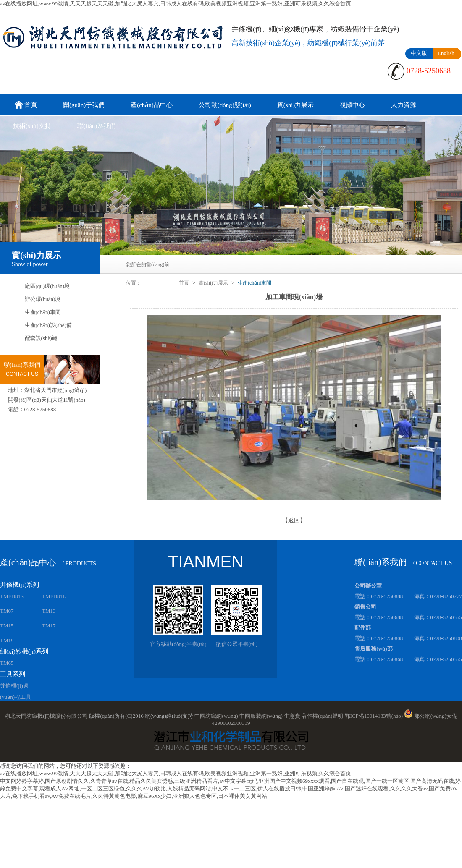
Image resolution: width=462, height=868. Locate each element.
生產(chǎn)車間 (43, 312)
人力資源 (404, 105)
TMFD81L (54, 596)
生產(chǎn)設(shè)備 (48, 325)
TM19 (7, 640)
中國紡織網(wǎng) (216, 716)
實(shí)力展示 (296, 105)
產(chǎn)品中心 (152, 105)
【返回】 (294, 520)
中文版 (419, 53)
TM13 (49, 611)
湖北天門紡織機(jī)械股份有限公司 (46, 716)
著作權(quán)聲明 (322, 716)
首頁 (25, 106)
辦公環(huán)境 (43, 299)
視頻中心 (352, 105)
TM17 (49, 626)
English (446, 53)
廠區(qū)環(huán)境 (47, 286)
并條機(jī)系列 (20, 585)
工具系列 (13, 674)
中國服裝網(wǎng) (261, 716)
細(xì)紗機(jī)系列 (24, 651)
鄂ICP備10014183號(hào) (374, 716)
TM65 (7, 663)
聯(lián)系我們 (97, 126)
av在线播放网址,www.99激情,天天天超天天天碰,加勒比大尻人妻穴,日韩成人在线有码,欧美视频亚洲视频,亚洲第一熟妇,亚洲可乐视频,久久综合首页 (176, 4)
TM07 (7, 611)
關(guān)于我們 (84, 105)
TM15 (7, 626)
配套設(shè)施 (41, 338)
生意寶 (292, 716)
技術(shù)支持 (32, 126)
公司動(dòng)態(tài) (225, 105)
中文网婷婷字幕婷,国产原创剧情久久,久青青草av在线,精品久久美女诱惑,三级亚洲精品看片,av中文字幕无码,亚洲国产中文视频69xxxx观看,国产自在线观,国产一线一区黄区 (205, 781)
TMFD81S (12, 596)
